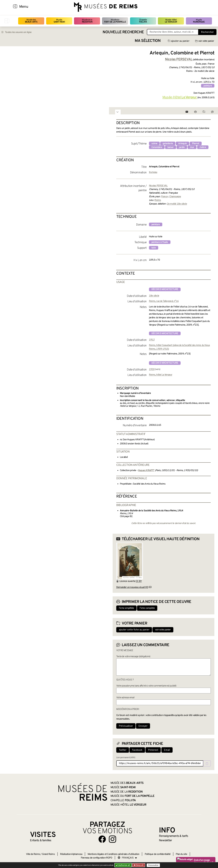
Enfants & (41, 840)
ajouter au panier (179, 41)
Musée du (115, 21)
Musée (59, 21)
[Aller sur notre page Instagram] (112, 839)
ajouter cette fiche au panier (134, 630)
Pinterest (153, 750)
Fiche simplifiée (126, 608)
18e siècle (154, 296)
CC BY (139, 581)
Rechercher (207, 32)
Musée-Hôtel (171, 21)
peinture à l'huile (160, 242)
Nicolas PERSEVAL (158, 186)
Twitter (123, 750)
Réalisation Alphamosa (71, 854)
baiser (171, 147)
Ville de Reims (33, 854)
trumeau (153, 172)
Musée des (31, 21)
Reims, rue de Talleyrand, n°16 (164, 301)
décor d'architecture (165, 289)
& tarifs (173, 836)
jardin (182, 147)
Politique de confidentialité (158, 854)
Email (167, 750)
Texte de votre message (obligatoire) (133, 657)
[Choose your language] (127, 858)
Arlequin (182, 144)
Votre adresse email (125, 698)
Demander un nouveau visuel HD (132, 587)
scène (154, 144)
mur (192, 147)
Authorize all (123, 865)
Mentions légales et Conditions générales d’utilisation (114, 854)
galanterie (168, 144)
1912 (152, 340)
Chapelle (143, 21)
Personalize (153, 865)
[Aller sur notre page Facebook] (102, 839)
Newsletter (165, 840)
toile (154, 248)
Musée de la (87, 21)
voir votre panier (205, 41)
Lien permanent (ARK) (126, 758)
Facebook (137, 750)
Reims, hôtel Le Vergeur (161, 375)
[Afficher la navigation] (15, 7)
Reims (158, 200)
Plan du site (181, 854)
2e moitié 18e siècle (177, 204)
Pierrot (196, 144)
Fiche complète (147, 608)
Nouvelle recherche (123, 32)
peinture (208, 86)
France (164, 197)
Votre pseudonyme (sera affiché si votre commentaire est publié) (146, 686)
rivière (203, 147)
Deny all (139, 865)
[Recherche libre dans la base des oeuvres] (173, 32)
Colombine (157, 147)
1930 (152, 369)
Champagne (175, 197)
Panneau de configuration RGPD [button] (97, 858)
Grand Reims (48, 854)
